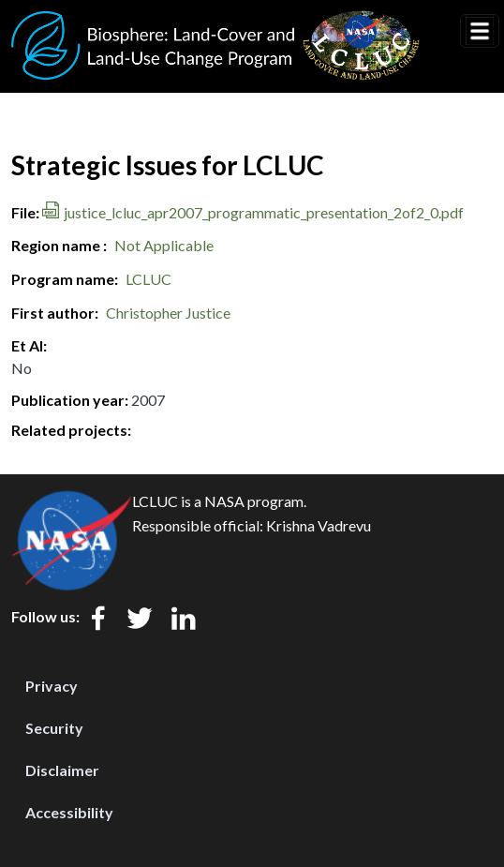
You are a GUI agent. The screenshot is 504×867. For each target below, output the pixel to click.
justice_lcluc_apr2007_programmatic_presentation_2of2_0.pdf (264, 212)
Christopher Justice (168, 313)
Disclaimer (62, 770)
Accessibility (69, 812)
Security (54, 728)
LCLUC (148, 279)
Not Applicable (164, 245)
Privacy (52, 686)
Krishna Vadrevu (319, 525)
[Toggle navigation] (480, 31)
